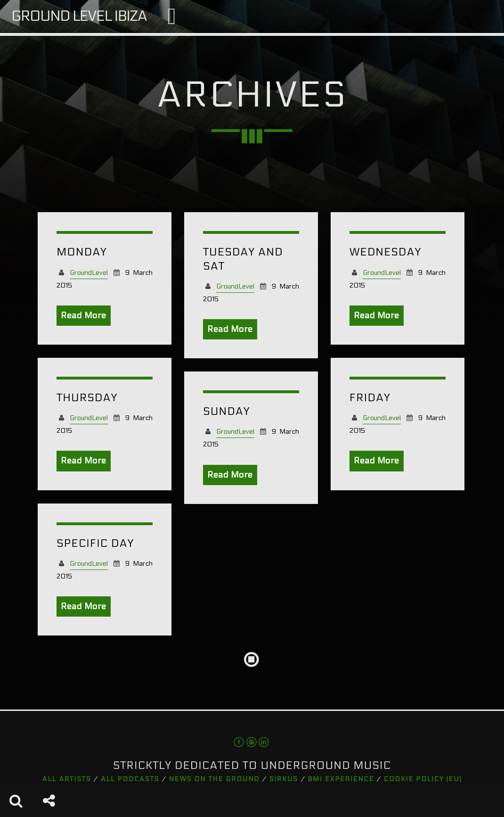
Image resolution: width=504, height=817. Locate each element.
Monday (82, 252)
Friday (370, 398)
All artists (67, 779)
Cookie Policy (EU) (423, 779)
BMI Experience (341, 779)
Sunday (227, 412)
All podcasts (130, 779)
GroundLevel (89, 273)
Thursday (87, 398)
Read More (84, 316)
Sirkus (284, 779)
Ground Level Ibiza (79, 16)
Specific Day (95, 544)
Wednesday (385, 252)
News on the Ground (214, 779)
